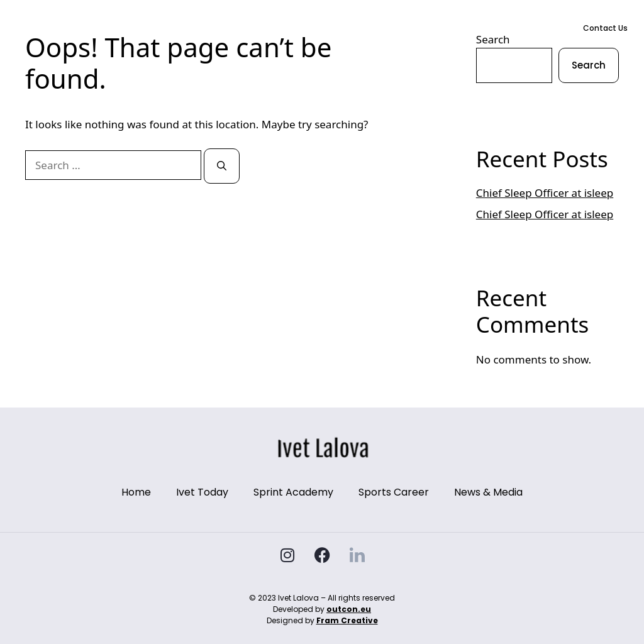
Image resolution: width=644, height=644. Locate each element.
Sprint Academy (309, 28)
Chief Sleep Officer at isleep (545, 193)
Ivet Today (243, 28)
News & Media (450, 28)
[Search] (222, 166)
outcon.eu (349, 609)
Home (199, 28)
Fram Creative (347, 620)
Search (589, 65)
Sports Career (382, 28)
